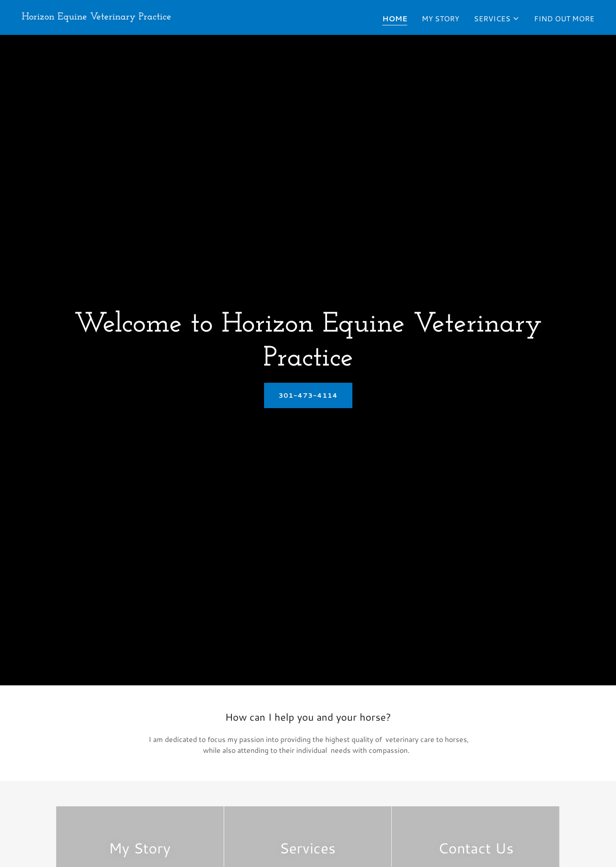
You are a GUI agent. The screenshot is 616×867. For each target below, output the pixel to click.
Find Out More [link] (564, 18)
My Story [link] (440, 18)
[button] (497, 19)
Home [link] (395, 18)
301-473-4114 (308, 395)
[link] (96, 17)
